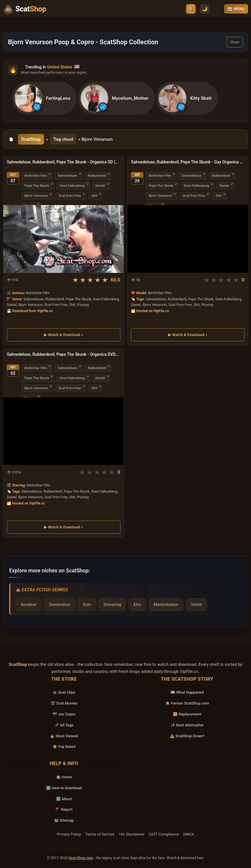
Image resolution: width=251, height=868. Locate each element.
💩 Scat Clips (64, 693)
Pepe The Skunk (37, 186)
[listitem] (44, 98)
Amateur (29, 605)
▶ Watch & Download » (63, 335)
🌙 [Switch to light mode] (204, 9)
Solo (87, 605)
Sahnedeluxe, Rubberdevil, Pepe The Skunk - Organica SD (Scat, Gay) (64, 162)
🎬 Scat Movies (64, 704)
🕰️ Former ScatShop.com (187, 704)
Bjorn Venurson (36, 196)
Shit (94, 196)
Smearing (112, 605)
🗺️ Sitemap (64, 820)
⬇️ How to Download (64, 788)
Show (235, 42)
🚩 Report (64, 810)
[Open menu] (236, 9)
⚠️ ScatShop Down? (187, 736)
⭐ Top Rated (64, 747)
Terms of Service (100, 834)
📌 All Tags (64, 725)
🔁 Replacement (187, 714)
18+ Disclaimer (132, 834)
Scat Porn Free (70, 196)
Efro (137, 605)
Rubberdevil (97, 176)
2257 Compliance (164, 834)
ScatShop (31, 139)
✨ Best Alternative (187, 725)
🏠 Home (64, 777)
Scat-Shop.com (81, 858)
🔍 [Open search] (191, 9)
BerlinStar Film (36, 176)
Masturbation (166, 605)
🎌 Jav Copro (64, 714)
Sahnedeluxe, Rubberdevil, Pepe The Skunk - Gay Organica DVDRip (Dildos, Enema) (188, 162)
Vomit (196, 605)
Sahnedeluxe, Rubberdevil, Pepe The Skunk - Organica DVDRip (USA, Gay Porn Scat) (64, 354)
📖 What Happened (187, 693)
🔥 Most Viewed (64, 736)
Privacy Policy (69, 834)
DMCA (189, 834)
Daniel (100, 186)
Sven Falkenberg (72, 186)
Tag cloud (63, 139)
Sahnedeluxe (67, 176)
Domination (60, 605)
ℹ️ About (64, 799)
